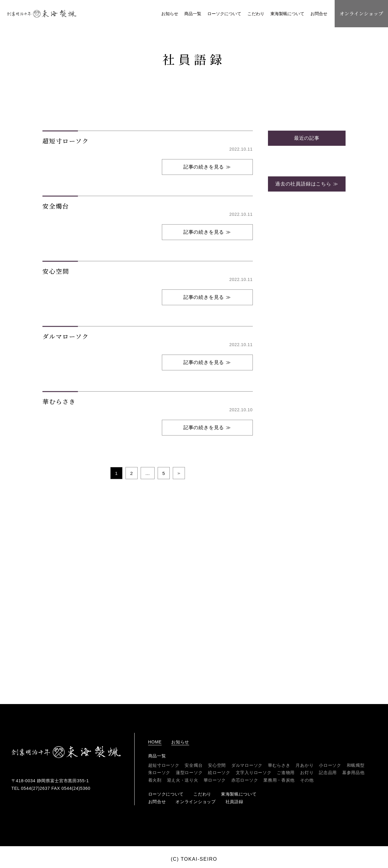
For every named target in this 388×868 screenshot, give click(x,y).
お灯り (307, 773)
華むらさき (279, 765)
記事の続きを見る (204, 301)
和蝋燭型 (356, 765)
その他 (307, 780)
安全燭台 (194, 765)
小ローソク (330, 765)
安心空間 (217, 765)
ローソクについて (224, 14)
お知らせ (170, 14)
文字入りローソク (254, 773)
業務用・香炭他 (279, 780)
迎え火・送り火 (183, 780)
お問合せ (319, 14)
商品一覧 (193, 14)
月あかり (304, 765)
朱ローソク (159, 773)
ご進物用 (286, 773)
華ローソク (215, 780)
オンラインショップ (361, 13)
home (155, 742)
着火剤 (155, 780)
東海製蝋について (287, 14)
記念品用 (328, 773)
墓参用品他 (353, 773)
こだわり (256, 14)
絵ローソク (219, 773)
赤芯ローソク (245, 780)
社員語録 (234, 802)
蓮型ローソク (189, 773)
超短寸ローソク (164, 765)
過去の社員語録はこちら (303, 318)
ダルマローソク (247, 765)
